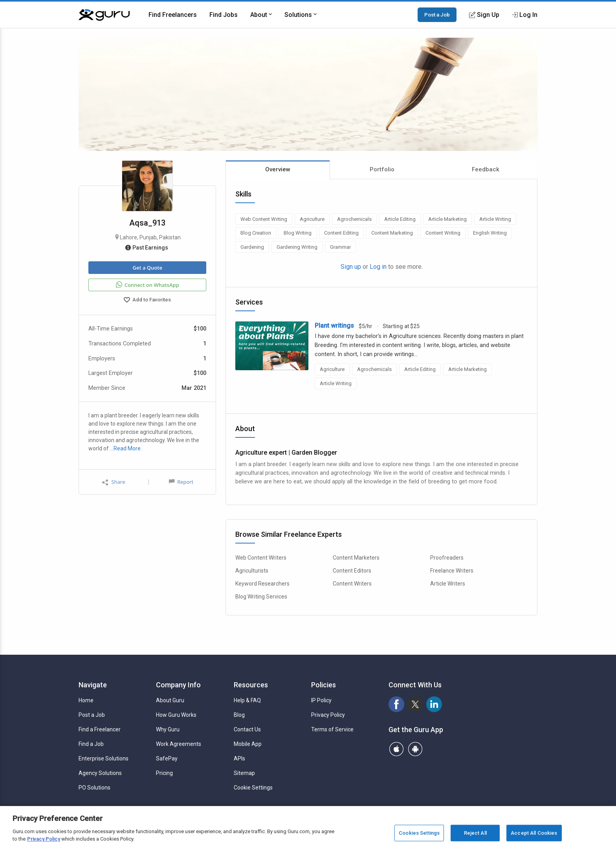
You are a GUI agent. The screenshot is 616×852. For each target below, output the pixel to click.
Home (86, 700)
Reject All (475, 833)
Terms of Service (332, 729)
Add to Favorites (147, 301)
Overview (278, 169)
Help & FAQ (247, 700)
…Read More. (126, 448)
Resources (251, 685)
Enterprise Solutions (104, 758)
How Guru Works (176, 715)
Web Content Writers (261, 558)
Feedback (486, 169)
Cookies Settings (419, 833)
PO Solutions (94, 788)
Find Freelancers (173, 15)
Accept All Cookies (534, 833)
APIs (239, 758)
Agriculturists (252, 571)
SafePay (167, 758)
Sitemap (244, 773)
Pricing (164, 773)
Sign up (351, 267)
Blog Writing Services (261, 597)
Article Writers (448, 584)
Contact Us (247, 729)
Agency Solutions (100, 773)
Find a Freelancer (100, 729)
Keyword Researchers (262, 584)
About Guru (170, 700)
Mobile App (248, 744)
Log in (378, 267)
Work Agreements (179, 744)
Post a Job (437, 15)
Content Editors (352, 571)
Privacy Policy (328, 715)
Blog (239, 715)
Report (181, 482)
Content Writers (352, 584)
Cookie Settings (253, 788)
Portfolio (382, 169)
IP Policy (321, 700)
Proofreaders (447, 558)
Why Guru (168, 729)
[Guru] (104, 15)
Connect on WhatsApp (148, 285)
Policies (324, 685)
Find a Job (91, 744)
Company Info (178, 685)
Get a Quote (147, 268)
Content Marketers (356, 558)
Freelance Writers (452, 571)
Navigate (93, 685)
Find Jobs (224, 15)
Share (114, 482)
